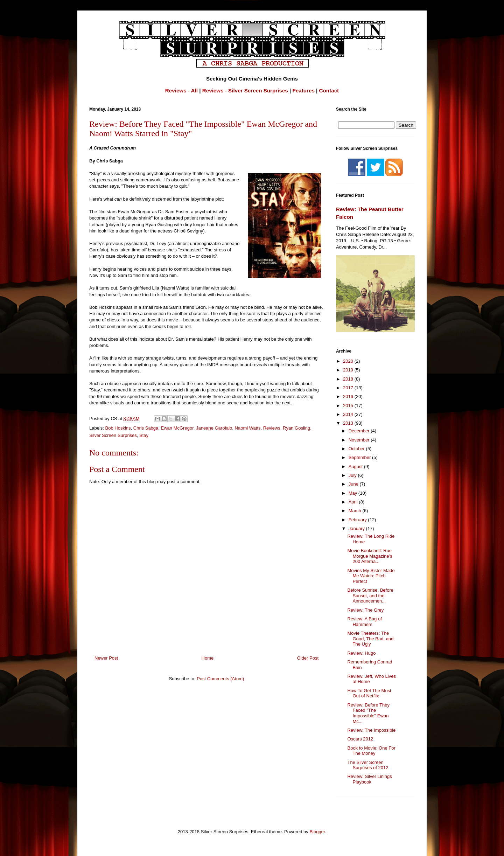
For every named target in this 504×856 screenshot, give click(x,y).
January (357, 528)
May (353, 493)
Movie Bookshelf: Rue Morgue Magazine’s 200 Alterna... (370, 556)
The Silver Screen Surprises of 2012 (368, 765)
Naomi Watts (248, 428)
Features (304, 91)
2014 (349, 414)
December (360, 431)
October (357, 449)
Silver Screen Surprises (113, 435)
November (360, 440)
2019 (349, 370)
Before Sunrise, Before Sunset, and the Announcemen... (370, 596)
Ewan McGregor (177, 428)
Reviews (272, 428)
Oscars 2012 (360, 739)
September (360, 457)
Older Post (308, 658)
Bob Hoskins (118, 428)
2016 (349, 396)
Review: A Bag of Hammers (364, 622)
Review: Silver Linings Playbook (369, 779)
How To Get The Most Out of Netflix (369, 693)
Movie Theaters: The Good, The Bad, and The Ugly (370, 639)
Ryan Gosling (296, 428)
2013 (349, 423)
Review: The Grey (365, 610)
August (356, 467)
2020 (349, 361)
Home (208, 658)
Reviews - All (181, 91)
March (356, 511)
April (354, 502)
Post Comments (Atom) (220, 679)
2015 (349, 406)
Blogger (317, 832)
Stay (144, 435)
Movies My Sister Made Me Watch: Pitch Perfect (371, 576)
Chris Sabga (146, 428)
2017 (349, 388)
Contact (329, 91)
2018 (349, 379)
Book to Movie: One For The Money (371, 751)
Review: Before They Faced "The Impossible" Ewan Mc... (368, 713)
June (354, 484)
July (353, 475)
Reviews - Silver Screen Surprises (245, 91)
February (358, 520)
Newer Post (106, 658)
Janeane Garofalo (214, 428)
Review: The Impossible (371, 730)
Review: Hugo (361, 653)
